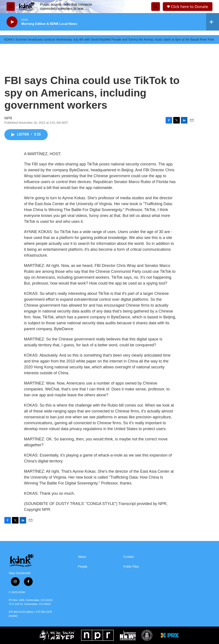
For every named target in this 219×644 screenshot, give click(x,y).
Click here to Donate (189, 7)
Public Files (131, 567)
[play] (12, 22)
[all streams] (213, 22)
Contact (129, 557)
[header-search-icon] (156, 7)
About (82, 557)
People (83, 567)
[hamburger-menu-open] (11, 7)
